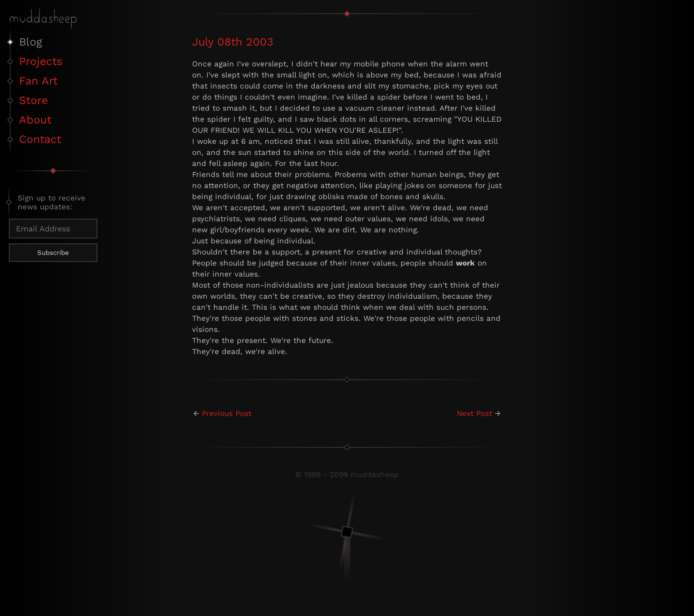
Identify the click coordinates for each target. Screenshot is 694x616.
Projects (41, 61)
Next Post (474, 413)
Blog (31, 42)
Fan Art (38, 81)
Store (33, 100)
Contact (40, 139)
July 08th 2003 (233, 42)
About (35, 120)
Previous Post (227, 413)
